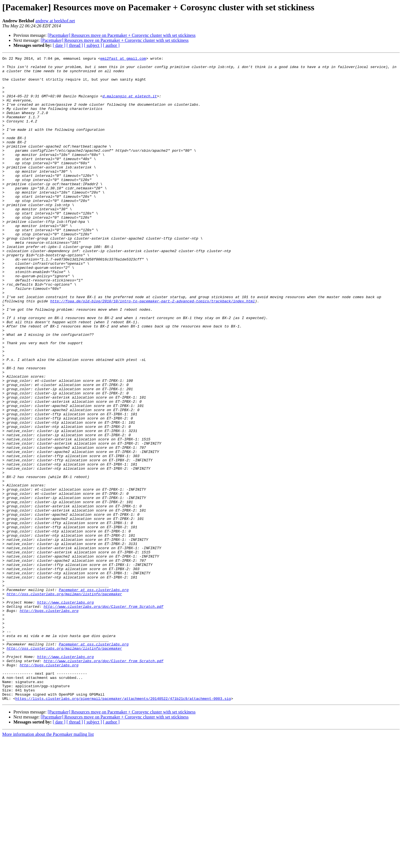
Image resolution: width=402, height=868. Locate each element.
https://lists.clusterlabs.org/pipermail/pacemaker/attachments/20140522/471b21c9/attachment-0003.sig (123, 827)
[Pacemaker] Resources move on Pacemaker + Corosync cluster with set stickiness (122, 35)
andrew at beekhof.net (55, 21)
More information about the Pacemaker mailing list (48, 863)
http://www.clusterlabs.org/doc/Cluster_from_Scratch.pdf (103, 717)
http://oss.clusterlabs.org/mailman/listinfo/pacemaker (64, 702)
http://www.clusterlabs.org (65, 712)
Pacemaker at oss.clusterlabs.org (94, 697)
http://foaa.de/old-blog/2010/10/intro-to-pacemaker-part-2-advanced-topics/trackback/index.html (153, 350)
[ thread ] (75, 45)
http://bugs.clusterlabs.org (49, 722)
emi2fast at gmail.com (123, 59)
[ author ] (111, 45)
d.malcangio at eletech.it (130, 104)
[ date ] (59, 45)
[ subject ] (93, 45)
